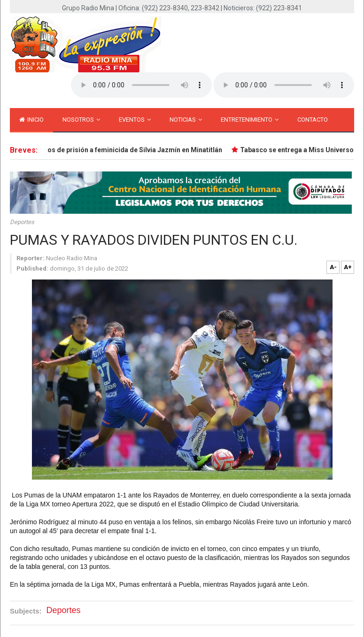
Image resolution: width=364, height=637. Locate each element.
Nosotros (81, 120)
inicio (31, 120)
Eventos (135, 120)
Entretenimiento (250, 120)
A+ (348, 267)
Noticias (186, 120)
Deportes (22, 222)
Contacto (313, 120)
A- (333, 267)
